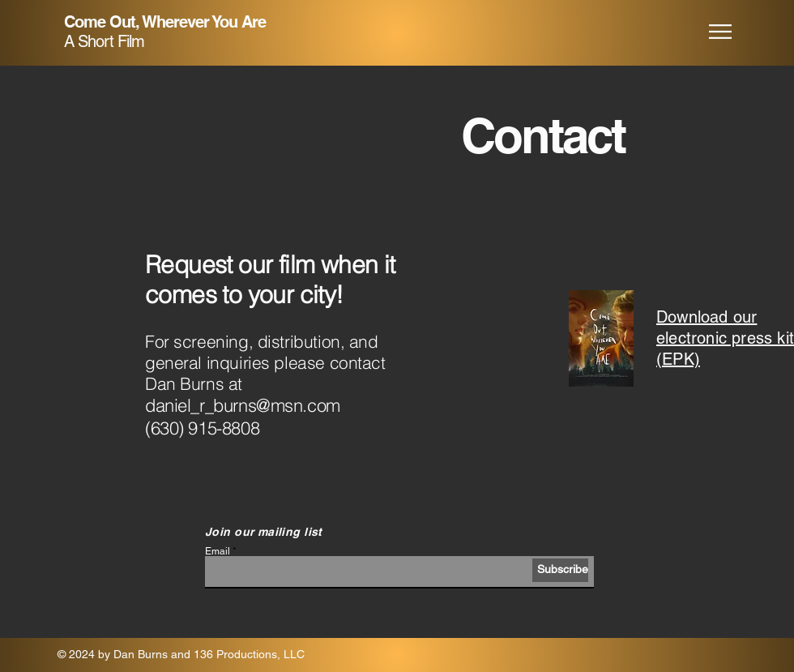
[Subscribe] (560, 570)
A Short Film (104, 41)
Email (218, 551)
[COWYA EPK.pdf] (601, 340)
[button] (720, 32)
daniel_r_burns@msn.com (243, 405)
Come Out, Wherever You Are (165, 22)
